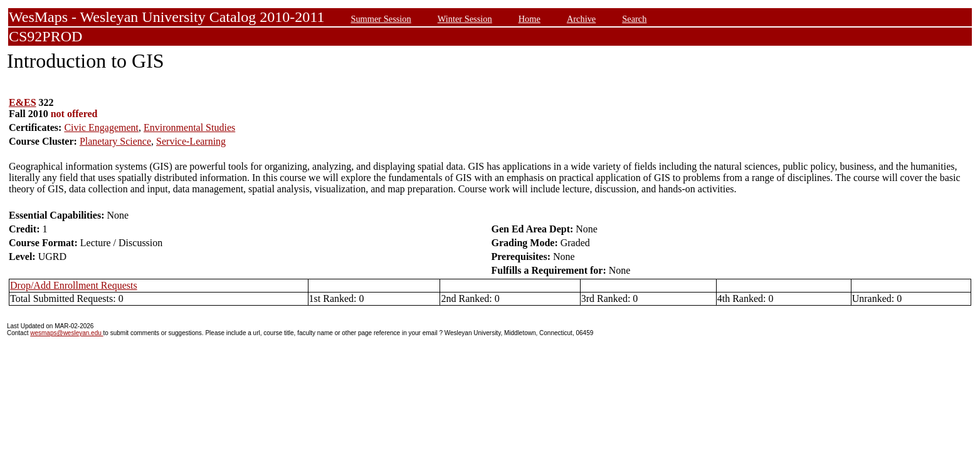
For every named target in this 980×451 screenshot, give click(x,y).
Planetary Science (115, 141)
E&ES (23, 102)
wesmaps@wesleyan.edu (66, 333)
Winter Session (465, 19)
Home (530, 19)
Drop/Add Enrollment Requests (74, 285)
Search (634, 19)
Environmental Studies (189, 127)
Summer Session (381, 19)
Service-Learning (191, 141)
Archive (581, 19)
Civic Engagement (101, 127)
